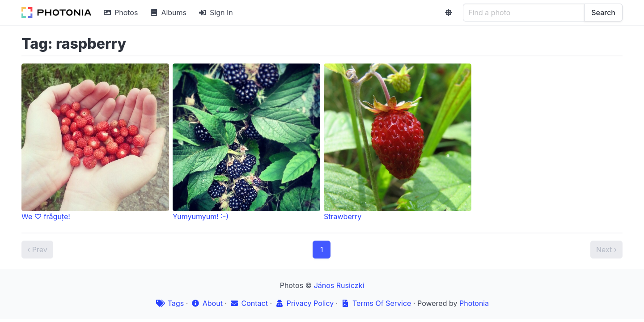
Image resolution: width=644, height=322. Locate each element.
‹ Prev (37, 250)
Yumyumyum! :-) (246, 142)
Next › (606, 250)
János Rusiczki (339, 285)
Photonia (474, 303)
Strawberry (398, 142)
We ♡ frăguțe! (95, 142)
